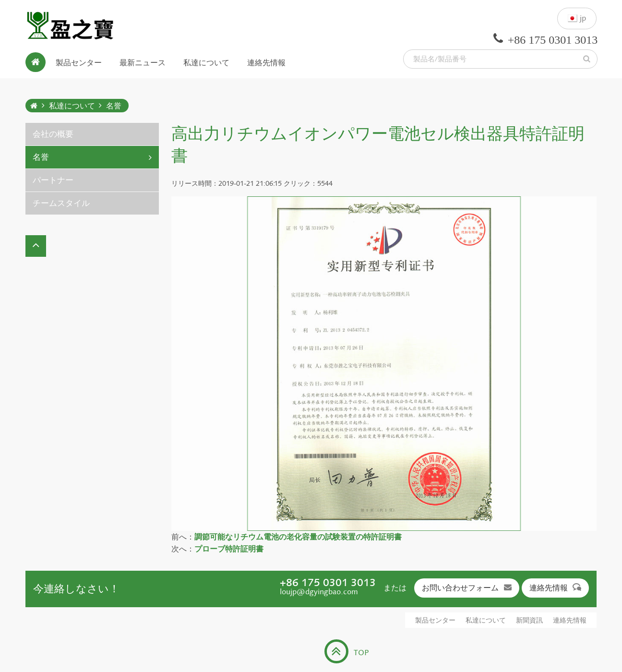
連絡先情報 (266, 62)
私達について (206, 62)
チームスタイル (61, 203)
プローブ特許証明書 (229, 549)
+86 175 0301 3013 (328, 582)
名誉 (114, 106)
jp (577, 18)
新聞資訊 (529, 620)
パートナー (53, 180)
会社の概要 (53, 134)
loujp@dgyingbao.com (319, 592)
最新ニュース (143, 62)
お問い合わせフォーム (467, 588)
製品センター (79, 62)
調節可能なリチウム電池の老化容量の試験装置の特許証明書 (298, 537)
